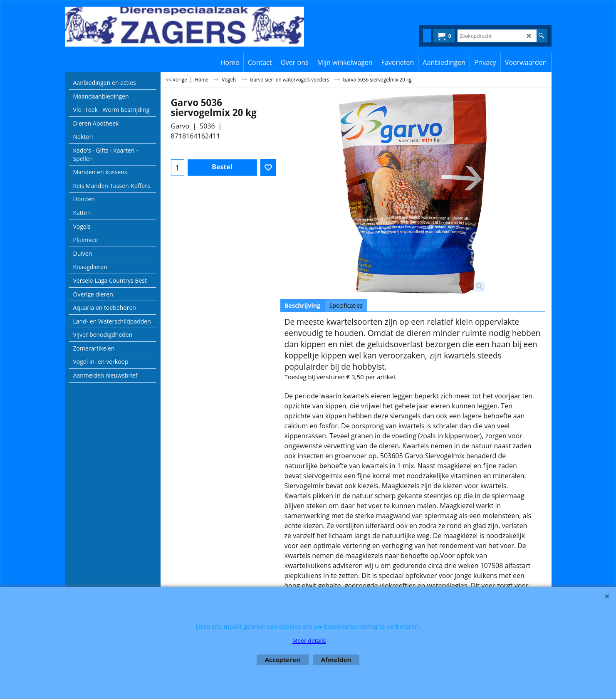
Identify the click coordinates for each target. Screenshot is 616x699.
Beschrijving (303, 305)
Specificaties (346, 305)
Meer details (309, 641)
